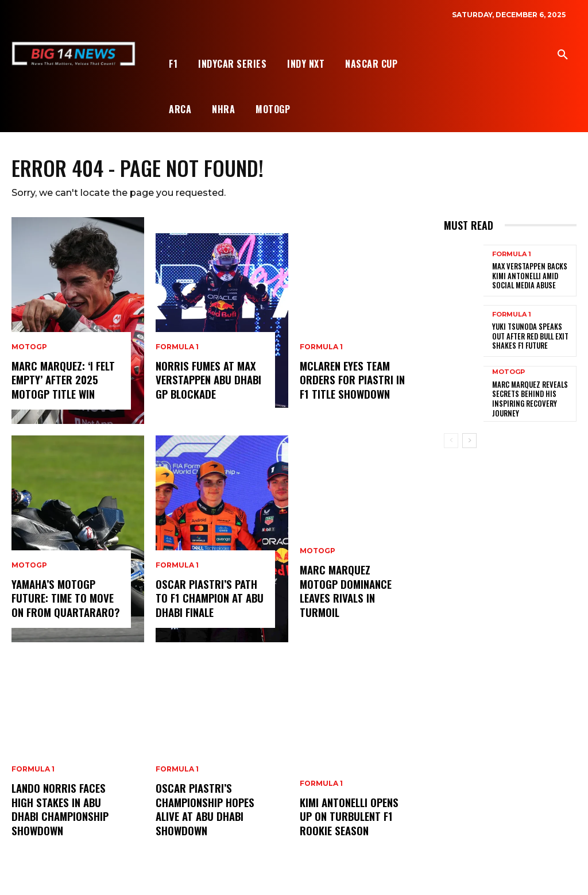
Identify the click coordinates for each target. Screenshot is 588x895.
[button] (563, 55)
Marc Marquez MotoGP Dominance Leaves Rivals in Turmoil (355, 599)
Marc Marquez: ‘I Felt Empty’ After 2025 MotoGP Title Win (63, 381)
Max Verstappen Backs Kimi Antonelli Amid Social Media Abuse (527, 276)
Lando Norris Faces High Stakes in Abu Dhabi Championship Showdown (59, 811)
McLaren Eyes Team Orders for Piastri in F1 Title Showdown (351, 381)
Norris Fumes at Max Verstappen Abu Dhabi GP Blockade (207, 381)
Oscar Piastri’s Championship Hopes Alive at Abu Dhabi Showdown (204, 811)
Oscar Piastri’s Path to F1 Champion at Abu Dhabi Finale (208, 599)
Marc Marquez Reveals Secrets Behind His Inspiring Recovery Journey (527, 398)
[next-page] (469, 440)
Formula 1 (33, 772)
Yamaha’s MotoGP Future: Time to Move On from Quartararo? (65, 599)
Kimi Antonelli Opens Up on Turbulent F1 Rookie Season (349, 817)
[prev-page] (451, 440)
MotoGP (29, 349)
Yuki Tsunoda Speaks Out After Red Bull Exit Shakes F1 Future (532, 337)
